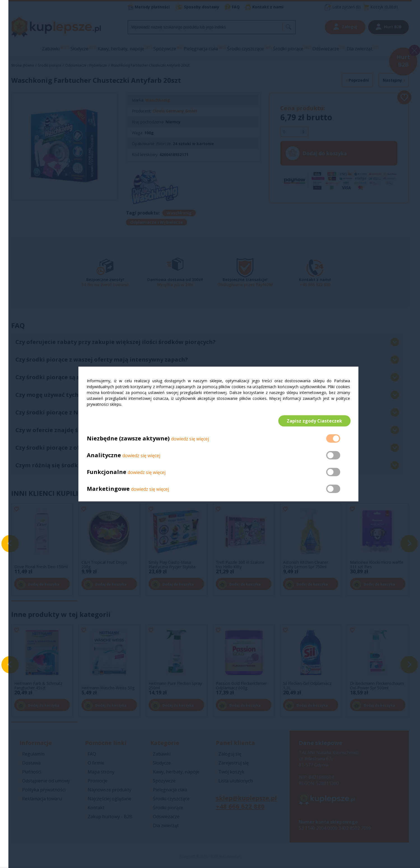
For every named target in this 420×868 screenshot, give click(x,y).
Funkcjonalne (107, 472)
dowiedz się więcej (190, 439)
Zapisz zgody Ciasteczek (314, 421)
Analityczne (105, 456)
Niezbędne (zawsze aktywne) (128, 439)
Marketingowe (108, 489)
